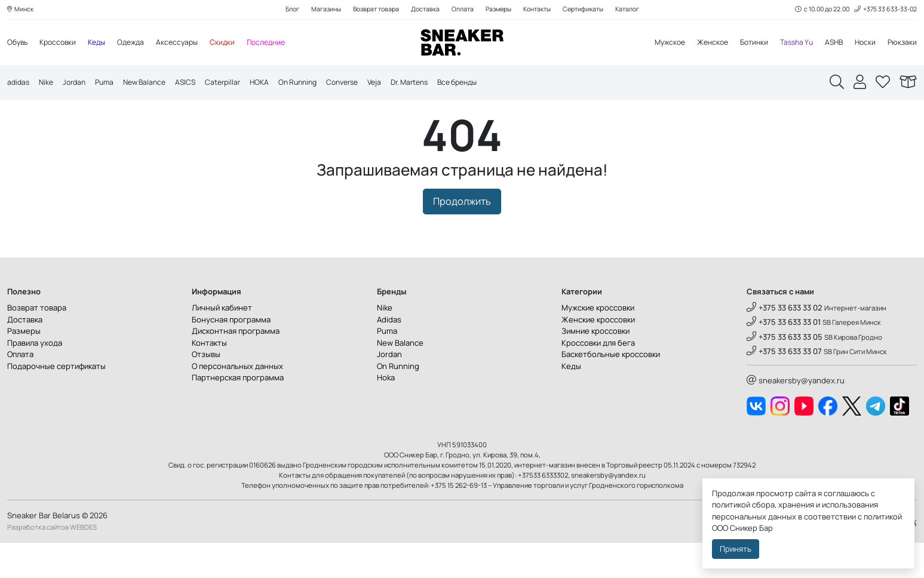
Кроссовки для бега (598, 378)
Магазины (316, 10)
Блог (280, 10)
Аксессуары (188, 43)
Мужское (656, 43)
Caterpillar (236, 84)
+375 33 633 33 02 (785, 343)
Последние (281, 43)
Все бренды (490, 84)
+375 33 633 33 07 (784, 386)
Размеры (499, 10)
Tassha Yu (791, 43)
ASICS (197, 84)
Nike (48, 84)
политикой (883, 516)
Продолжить (462, 237)
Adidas (389, 355)
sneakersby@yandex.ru (796, 416)
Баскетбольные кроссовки (611, 389)
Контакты (541, 10)
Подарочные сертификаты (56, 401)
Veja (399, 84)
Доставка (422, 10)
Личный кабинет (222, 343)
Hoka (386, 413)
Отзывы (206, 389)
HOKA (275, 84)
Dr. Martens (437, 84)
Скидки (235, 43)
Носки (863, 43)
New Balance (154, 84)
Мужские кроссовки (598, 343)
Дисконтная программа (236, 366)
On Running (316, 84)
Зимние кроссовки (595, 366)
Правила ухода (35, 378)
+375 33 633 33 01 (784, 358)
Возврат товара (369, 10)
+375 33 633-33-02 (884, 10)
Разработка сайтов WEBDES (52, 563)
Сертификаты (591, 10)
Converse (364, 84)
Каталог (638, 10)
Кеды (103, 43)
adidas (19, 84)
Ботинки (746, 43)
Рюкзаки (902, 43)
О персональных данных (237, 401)
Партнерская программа (238, 413)
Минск (22, 10)
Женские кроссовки (598, 355)
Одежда (139, 43)
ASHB (831, 43)
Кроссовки (62, 43)
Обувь (19, 43)
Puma (110, 84)
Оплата (461, 10)
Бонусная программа (231, 355)
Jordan (78, 84)
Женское (702, 43)
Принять (736, 549)
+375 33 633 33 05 (785, 372)
